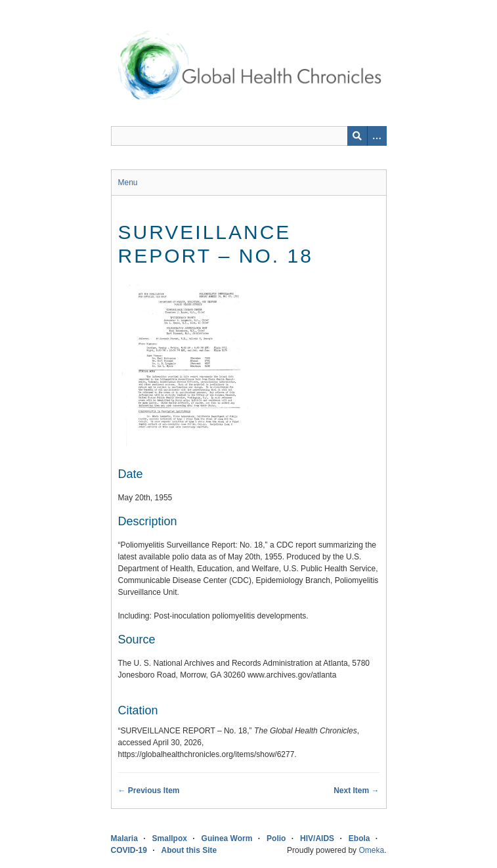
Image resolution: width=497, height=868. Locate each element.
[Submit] (357, 136)
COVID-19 (129, 850)
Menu (128, 183)
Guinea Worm (227, 838)
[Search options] (377, 136)
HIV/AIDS (317, 838)
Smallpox (170, 838)
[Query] (249, 136)
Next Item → (356, 791)
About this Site (189, 850)
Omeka (371, 850)
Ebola (359, 838)
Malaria (124, 838)
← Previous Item (149, 791)
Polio (276, 838)
